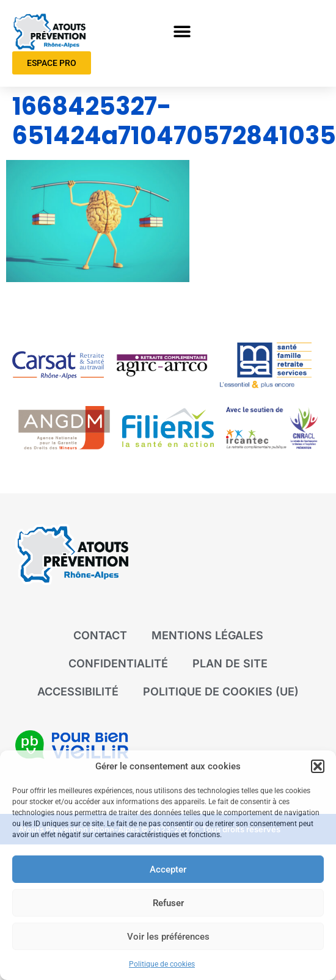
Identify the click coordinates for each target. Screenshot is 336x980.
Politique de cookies (162, 964)
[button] (318, 766)
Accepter (168, 869)
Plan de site (230, 663)
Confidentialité (118, 663)
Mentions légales (207, 635)
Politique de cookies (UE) (221, 691)
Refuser (168, 903)
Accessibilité (78, 691)
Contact (100, 635)
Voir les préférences (168, 937)
